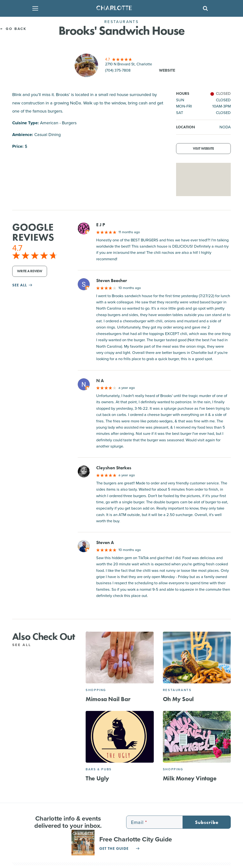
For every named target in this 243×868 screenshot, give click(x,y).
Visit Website (203, 149)
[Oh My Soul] (197, 658)
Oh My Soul (178, 699)
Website (167, 70)
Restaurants (177, 690)
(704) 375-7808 (118, 70)
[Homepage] (120, 8)
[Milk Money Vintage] (197, 737)
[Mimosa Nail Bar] (120, 658)
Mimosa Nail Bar (108, 699)
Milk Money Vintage (190, 778)
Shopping (96, 690)
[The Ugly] (120, 737)
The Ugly (97, 778)
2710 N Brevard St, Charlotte (129, 64)
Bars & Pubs (99, 769)
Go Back (13, 29)
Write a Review (30, 271)
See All (24, 645)
